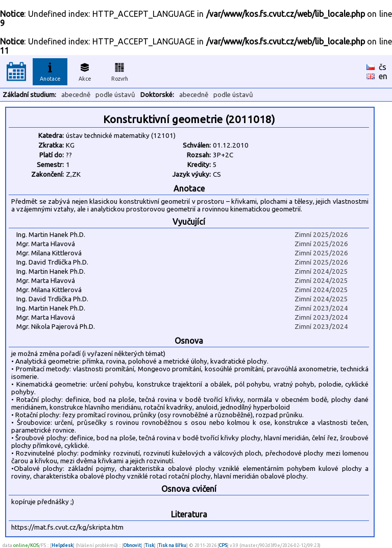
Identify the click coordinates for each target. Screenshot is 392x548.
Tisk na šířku (172, 545)
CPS (223, 545)
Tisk (150, 545)
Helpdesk (62, 545)
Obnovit (132, 545)
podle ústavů (115, 95)
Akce (85, 70)
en (383, 76)
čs (383, 67)
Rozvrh (120, 70)
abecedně (76, 95)
